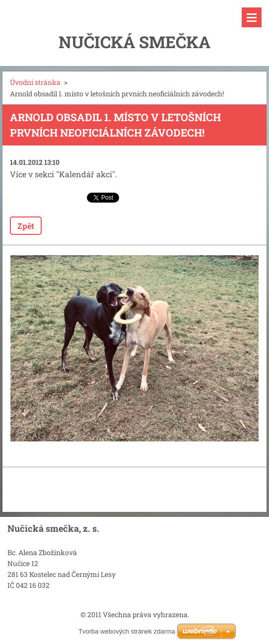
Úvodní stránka (35, 82)
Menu (252, 17)
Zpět (26, 226)
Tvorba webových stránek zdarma (127, 631)
